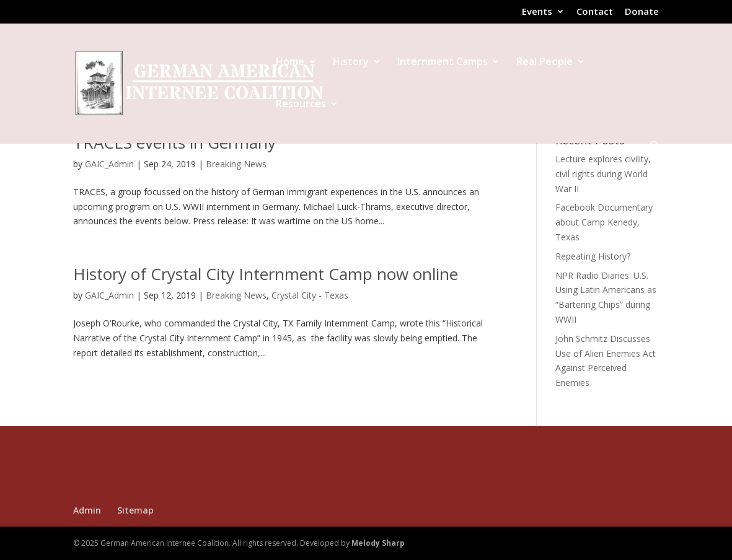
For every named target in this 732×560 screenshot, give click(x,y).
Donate (642, 12)
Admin (87, 510)
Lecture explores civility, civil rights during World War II (603, 174)
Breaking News (236, 164)
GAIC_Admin (109, 164)
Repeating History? (593, 256)
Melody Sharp (378, 543)
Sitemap (135, 510)
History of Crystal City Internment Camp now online (266, 274)
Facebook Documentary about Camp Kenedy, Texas (604, 222)
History (351, 63)
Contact (595, 12)
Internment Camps (443, 63)
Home (290, 63)
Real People (545, 63)
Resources (301, 105)
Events (537, 12)
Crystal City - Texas (310, 295)
